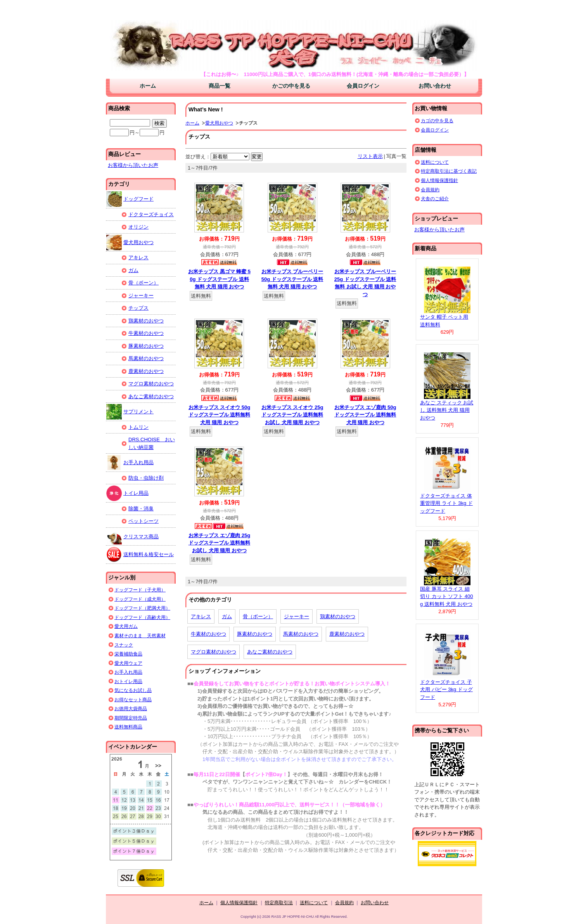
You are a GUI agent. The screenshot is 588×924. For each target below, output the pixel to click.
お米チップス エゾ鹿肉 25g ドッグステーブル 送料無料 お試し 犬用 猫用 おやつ (220, 543)
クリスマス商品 (132, 537)
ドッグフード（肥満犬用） (142, 608)
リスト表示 (370, 156)
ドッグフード (130, 199)
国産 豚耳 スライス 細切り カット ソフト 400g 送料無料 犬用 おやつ (447, 596)
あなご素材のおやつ (270, 652)
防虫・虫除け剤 (146, 478)
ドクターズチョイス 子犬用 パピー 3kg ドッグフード (446, 690)
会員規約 (430, 190)
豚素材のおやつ (255, 634)
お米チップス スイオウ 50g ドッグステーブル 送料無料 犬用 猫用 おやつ (220, 415)
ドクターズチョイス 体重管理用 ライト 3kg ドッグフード (446, 503)
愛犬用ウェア (128, 663)
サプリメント (130, 412)
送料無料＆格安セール (140, 555)
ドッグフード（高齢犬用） (142, 617)
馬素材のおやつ (301, 634)
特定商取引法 (279, 902)
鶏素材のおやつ (338, 616)
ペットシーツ (144, 521)
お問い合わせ (435, 86)
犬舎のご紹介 (435, 198)
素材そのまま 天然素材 (140, 635)
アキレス (201, 616)
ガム (227, 616)
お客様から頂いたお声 (133, 165)
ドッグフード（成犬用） (140, 599)
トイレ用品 (127, 493)
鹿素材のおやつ (347, 634)
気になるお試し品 (133, 690)
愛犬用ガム (126, 626)
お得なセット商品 (133, 700)
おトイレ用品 (128, 681)
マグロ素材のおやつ (214, 652)
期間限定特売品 (131, 718)
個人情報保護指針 (439, 180)
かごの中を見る (291, 86)
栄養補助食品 (128, 654)
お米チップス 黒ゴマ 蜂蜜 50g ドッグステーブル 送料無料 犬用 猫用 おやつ (219, 279)
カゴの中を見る (437, 120)
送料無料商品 (128, 727)
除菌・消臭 (141, 509)
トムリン (138, 427)
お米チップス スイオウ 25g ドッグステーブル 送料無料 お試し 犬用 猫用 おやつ (292, 415)
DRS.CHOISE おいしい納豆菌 (152, 443)
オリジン (138, 227)
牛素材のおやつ (208, 634)
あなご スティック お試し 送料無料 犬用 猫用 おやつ (447, 410)
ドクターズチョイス (151, 214)
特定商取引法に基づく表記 (449, 171)
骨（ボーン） (258, 616)
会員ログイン (363, 86)
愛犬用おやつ (219, 123)
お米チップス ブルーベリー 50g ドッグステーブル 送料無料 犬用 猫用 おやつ (292, 279)
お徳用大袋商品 (131, 708)
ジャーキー (297, 616)
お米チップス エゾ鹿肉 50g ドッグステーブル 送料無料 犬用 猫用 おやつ (365, 415)
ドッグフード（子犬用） (140, 590)
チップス (138, 308)
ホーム (148, 86)
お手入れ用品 (130, 463)
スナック (124, 645)
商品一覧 (220, 86)
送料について (435, 162)
